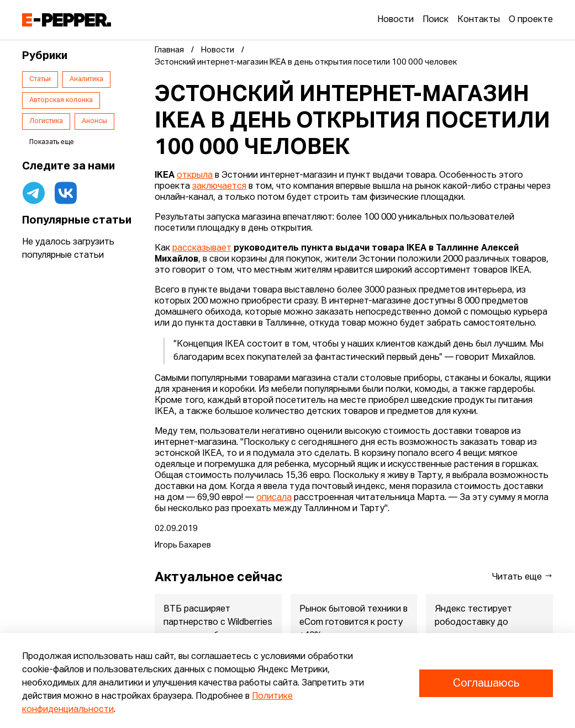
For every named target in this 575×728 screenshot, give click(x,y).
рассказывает (202, 248)
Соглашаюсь (486, 683)
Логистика (46, 121)
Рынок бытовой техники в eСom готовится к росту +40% (354, 623)
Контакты (479, 20)
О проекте (531, 20)
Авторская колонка (61, 100)
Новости (395, 20)
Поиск (436, 20)
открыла (195, 176)
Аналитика (86, 79)
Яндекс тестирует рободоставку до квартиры (474, 623)
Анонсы (94, 121)
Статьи (40, 79)
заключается (219, 187)
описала (274, 498)
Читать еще (523, 576)
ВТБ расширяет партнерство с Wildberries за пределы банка (218, 623)
